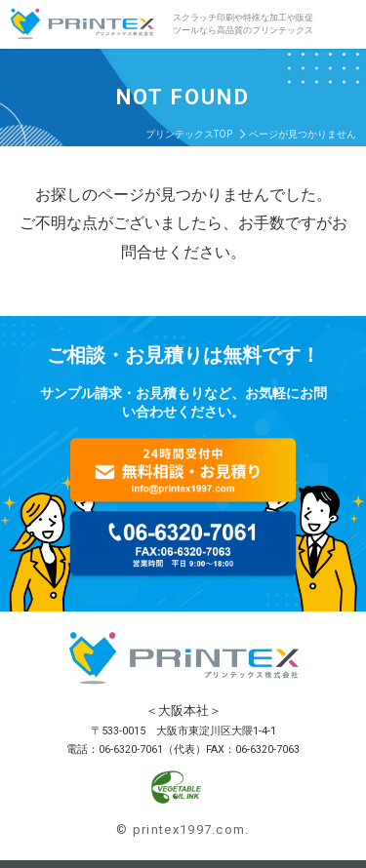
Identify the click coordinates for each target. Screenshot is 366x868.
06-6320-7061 (131, 750)
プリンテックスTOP (189, 134)
